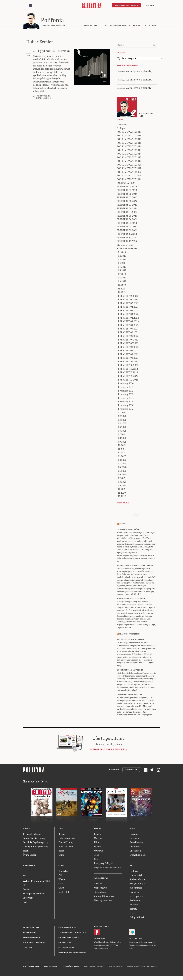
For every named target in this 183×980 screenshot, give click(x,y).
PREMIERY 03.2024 (127, 201)
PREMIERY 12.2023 (128, 380)
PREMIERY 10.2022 (128, 362)
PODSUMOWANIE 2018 (129, 158)
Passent (134, 834)
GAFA (61, 888)
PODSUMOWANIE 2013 (129, 140)
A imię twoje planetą (139, 71)
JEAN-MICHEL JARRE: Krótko (129, 530)
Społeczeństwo (137, 880)
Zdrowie (98, 884)
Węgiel (62, 880)
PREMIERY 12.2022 (128, 376)
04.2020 (122, 468)
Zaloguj (150, 5)
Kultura (98, 829)
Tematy (133, 909)
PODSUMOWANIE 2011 (129, 132)
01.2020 (122, 457)
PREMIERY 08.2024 (127, 227)
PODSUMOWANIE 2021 (129, 169)
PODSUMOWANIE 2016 (129, 150)
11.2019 (122, 289)
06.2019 (122, 271)
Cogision (93, 967)
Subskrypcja (131, 770)
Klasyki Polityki (138, 884)
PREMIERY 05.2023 (128, 329)
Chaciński (135, 847)
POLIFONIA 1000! (126, 183)
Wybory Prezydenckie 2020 (37, 881)
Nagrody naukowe (103, 901)
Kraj (25, 876)
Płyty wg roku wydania (115, 26)
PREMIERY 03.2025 (127, 205)
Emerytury (64, 871)
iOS (95, 939)
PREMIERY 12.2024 (127, 242)
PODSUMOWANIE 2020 (129, 165)
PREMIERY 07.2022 (128, 340)
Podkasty (134, 892)
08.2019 (122, 278)
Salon (26, 851)
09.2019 (122, 282)
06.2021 (122, 431)
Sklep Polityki (137, 917)
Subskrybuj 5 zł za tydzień (107, 750)
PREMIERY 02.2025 (127, 198)
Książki (98, 834)
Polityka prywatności (68, 938)
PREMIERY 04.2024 (127, 209)
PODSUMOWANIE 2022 (129, 172)
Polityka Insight (51, 967)
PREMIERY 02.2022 (128, 304)
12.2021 (122, 453)
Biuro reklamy (29, 933)
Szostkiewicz (136, 843)
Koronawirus (29, 866)
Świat (61, 829)
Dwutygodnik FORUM (31, 967)
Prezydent (28, 898)
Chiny (61, 855)
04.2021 (122, 424)
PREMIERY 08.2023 (128, 351)
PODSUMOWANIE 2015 (129, 147)
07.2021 (122, 435)
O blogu (121, 129)
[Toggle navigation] (30, 5)
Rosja (61, 851)
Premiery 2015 (126, 402)
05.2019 (122, 267)
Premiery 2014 (126, 398)
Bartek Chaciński (44, 99)
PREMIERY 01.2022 (128, 296)
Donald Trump (66, 843)
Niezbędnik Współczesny (35, 847)
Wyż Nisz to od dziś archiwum (130, 640)
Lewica (26, 890)
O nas (132, 913)
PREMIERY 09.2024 (127, 231)
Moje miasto (136, 888)
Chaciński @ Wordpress (130, 634)
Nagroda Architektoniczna (107, 868)
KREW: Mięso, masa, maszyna (129, 695)
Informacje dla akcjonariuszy (72, 953)
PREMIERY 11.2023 (128, 373)
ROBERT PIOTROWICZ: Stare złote (131, 599)
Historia (134, 871)
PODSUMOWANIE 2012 (129, 136)
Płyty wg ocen (91, 26)
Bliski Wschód (66, 847)
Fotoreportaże (137, 896)
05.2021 (122, 427)
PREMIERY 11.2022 (128, 369)
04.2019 (122, 264)
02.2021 (122, 417)
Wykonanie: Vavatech (115, 967)
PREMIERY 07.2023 (128, 344)
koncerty (138, 26)
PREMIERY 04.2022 (128, 318)
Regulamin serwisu (67, 928)
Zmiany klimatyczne (104, 896)
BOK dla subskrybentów (34, 943)
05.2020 (122, 471)
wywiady (153, 26)
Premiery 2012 (126, 391)
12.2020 (122, 497)
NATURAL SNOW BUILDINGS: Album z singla (135, 566)
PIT (60, 875)
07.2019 (122, 274)
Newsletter (114, 770)
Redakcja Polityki (31, 928)
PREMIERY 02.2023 (128, 307)
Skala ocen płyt (125, 245)
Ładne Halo (100, 967)
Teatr (97, 855)
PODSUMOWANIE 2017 (129, 154)
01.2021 (122, 413)
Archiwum (135, 901)
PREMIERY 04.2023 (128, 322)
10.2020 (122, 489)
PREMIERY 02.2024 (127, 194)
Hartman (134, 838)
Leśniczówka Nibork (71, 967)
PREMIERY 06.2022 (128, 333)
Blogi (132, 829)
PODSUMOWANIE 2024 (129, 180)
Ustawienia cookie (67, 948)
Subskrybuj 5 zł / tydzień (126, 5)
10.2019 (122, 285)
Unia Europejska (67, 838)
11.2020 (122, 493)
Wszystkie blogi (138, 855)
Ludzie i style (136, 875)
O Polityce (28, 948)
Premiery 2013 (126, 395)
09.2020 (122, 486)
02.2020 (122, 460)
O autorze (122, 125)
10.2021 (122, 446)
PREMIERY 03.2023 (128, 315)
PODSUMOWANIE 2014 (129, 143)
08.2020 (122, 482)
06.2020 (122, 475)
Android (102, 939)
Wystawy (99, 851)
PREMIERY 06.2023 (128, 336)
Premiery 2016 (126, 406)
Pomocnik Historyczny (34, 838)
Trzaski (123, 524)
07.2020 (122, 478)
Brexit (62, 834)
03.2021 (122, 420)
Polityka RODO (65, 943)
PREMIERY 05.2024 (127, 216)
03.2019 (122, 260)
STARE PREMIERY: (127, 249)
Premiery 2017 (126, 409)
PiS (25, 885)
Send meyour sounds (136, 515)
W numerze (28, 829)
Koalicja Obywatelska (34, 894)
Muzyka (98, 838)
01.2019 (122, 253)
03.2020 (122, 464)
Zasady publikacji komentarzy (72, 933)
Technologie (100, 892)
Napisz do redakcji (31, 938)
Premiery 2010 (126, 384)
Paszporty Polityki (103, 864)
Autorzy (134, 905)
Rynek (61, 866)
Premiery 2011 (126, 387)
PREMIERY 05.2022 (128, 325)
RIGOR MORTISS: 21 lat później (130, 671)
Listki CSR (64, 892)
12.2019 (122, 293)
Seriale (98, 847)
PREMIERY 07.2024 (127, 223)
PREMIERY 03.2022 (128, 311)
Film (96, 843)
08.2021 (122, 438)
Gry (96, 859)
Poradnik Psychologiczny (35, 843)
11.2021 (122, 449)
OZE (61, 884)
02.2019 (122, 256)
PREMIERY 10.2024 (127, 234)
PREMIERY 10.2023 (128, 366)
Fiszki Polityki (135, 939)
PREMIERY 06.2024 (127, 220)
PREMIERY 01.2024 (127, 187)
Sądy (25, 902)
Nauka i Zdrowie (101, 879)
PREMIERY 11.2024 (127, 238)
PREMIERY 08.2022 (128, 347)
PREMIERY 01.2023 (128, 300)
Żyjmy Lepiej (29, 855)
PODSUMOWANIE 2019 (129, 161)
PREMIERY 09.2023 (128, 358)
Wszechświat (101, 888)
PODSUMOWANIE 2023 (129, 176)
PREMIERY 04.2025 (127, 212)
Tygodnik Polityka (32, 834)
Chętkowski (136, 851)
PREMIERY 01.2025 (127, 191)
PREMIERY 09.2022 (128, 355)
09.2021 (122, 442)
